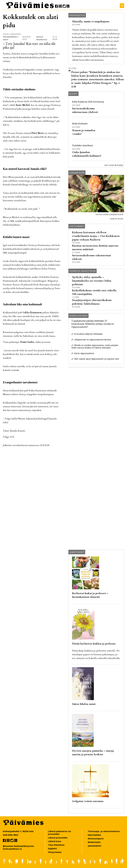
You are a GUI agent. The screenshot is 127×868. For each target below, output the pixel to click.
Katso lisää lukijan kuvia (109, 214)
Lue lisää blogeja (114, 165)
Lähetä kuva (117, 219)
